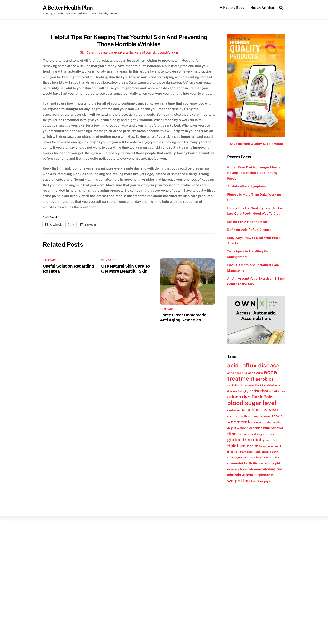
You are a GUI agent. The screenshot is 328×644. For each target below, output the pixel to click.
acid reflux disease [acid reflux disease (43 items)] (253, 365)
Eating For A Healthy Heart (248, 222)
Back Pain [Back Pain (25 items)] (262, 397)
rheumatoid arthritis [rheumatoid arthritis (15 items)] (242, 463)
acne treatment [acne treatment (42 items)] (252, 375)
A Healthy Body (232, 8)
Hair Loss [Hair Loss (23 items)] (237, 446)
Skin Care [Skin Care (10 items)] (264, 464)
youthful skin (169, 53)
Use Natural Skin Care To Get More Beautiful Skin (126, 269)
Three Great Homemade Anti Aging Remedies (183, 317)
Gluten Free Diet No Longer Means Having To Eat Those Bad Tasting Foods (254, 173)
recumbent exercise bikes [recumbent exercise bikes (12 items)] (264, 458)
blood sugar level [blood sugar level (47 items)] (252, 403)
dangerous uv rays (111, 53)
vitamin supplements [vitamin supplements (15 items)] (258, 475)
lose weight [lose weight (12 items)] (246, 452)
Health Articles (262, 8)
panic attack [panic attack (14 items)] (262, 452)
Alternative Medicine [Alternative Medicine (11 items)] (253, 385)
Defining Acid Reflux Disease (249, 230)
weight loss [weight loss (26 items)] (240, 481)
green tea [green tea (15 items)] (270, 440)
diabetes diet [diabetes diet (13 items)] (273, 422)
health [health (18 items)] (253, 446)
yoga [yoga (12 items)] (267, 481)
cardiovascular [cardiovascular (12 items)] (236, 410)
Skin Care (87, 53)
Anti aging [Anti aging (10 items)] (243, 391)
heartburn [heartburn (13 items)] (266, 446)
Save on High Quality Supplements (256, 144)
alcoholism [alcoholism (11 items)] (234, 385)
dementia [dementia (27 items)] (241, 422)
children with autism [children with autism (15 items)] (243, 416)
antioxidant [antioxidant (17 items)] (259, 391)
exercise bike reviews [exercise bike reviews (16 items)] (266, 428)
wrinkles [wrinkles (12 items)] (258, 481)
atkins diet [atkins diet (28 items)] (239, 397)
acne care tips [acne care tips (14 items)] (237, 373)
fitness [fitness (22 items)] (234, 434)
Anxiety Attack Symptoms (247, 187)
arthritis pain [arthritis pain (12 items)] (277, 391)
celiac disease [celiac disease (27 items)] (262, 410)
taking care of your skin (142, 53)
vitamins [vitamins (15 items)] (255, 469)
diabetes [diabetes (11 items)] (258, 423)
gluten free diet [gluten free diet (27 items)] (244, 440)
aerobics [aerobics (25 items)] (265, 379)
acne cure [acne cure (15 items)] (256, 373)
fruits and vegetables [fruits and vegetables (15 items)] (258, 434)
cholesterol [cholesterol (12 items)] (266, 416)
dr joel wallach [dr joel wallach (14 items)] (238, 428)
